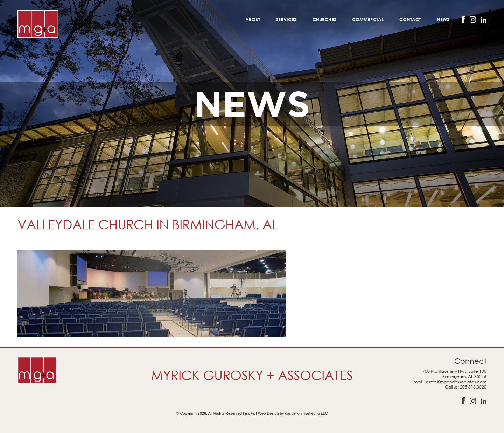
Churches (324, 19)
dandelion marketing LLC (306, 413)
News (443, 19)
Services (286, 19)
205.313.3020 (473, 387)
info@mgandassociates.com (458, 382)
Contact (410, 19)
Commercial (368, 19)
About (253, 19)
